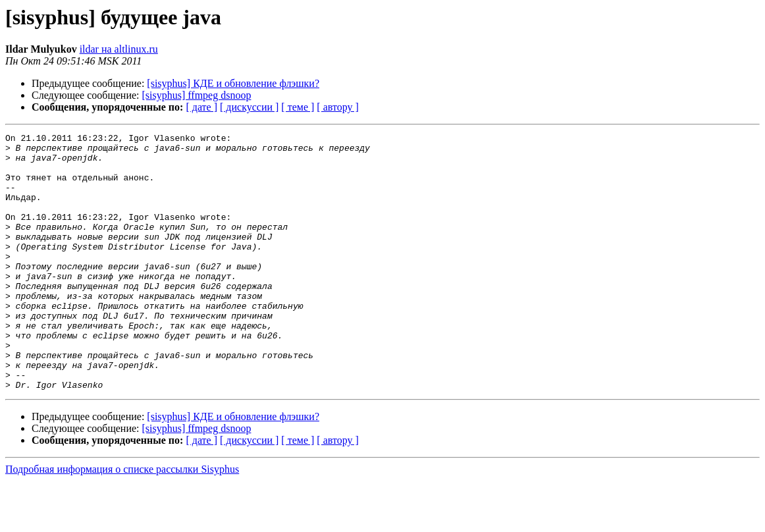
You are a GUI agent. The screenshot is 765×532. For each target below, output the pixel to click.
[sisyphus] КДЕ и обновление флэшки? (233, 83)
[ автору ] (337, 107)
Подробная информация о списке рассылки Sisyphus (122, 520)
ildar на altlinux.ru (119, 49)
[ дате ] (201, 107)
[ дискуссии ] (249, 107)
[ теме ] (298, 107)
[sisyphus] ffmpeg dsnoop (197, 95)
